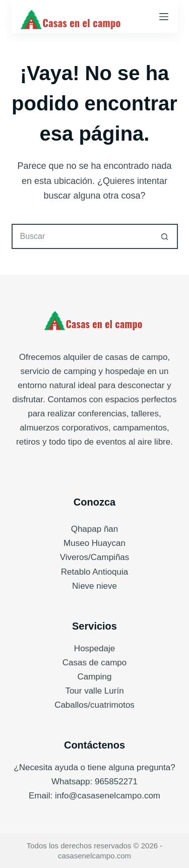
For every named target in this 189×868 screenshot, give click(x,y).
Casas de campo (95, 663)
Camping (94, 677)
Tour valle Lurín (94, 691)
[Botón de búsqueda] (165, 236)
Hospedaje (94, 648)
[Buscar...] (82, 236)
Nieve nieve (94, 586)
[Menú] (164, 17)
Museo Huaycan (94, 543)
